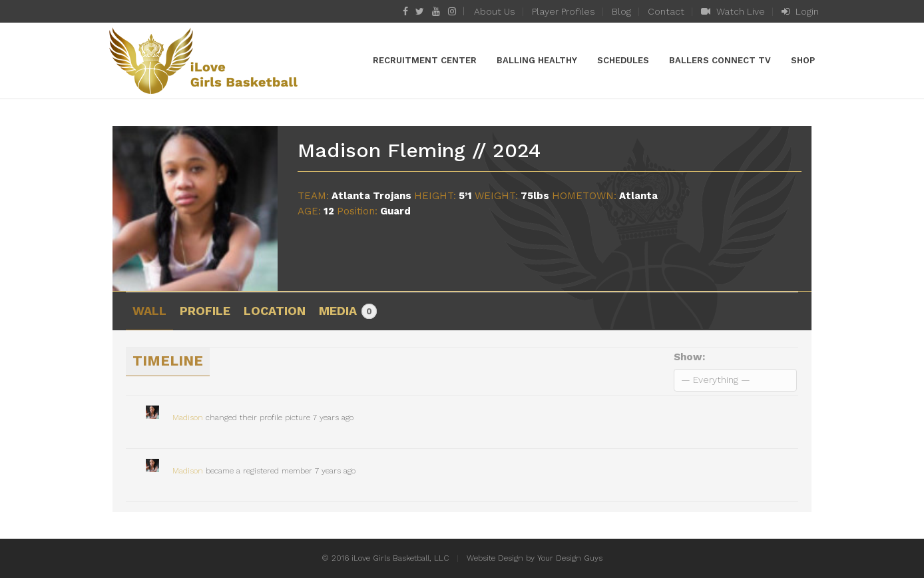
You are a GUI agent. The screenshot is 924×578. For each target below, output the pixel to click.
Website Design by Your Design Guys (535, 558)
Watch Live (733, 11)
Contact (666, 11)
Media (348, 312)
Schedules (623, 60)
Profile (205, 311)
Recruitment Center (425, 60)
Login (800, 11)
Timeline (168, 361)
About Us (495, 11)
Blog (621, 11)
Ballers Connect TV (720, 60)
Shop (803, 60)
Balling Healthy (537, 60)
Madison (188, 418)
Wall (149, 311)
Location (275, 311)
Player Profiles (564, 11)
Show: (689, 357)
